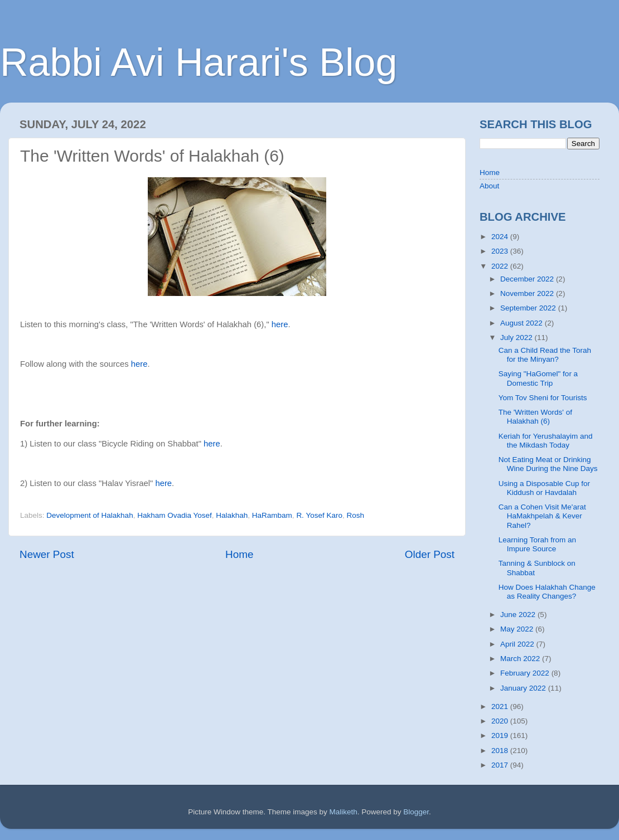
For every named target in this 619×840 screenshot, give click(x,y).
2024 (501, 237)
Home (239, 554)
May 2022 (518, 629)
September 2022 (529, 308)
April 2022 (518, 644)
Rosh (355, 515)
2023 (501, 251)
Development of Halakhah (90, 515)
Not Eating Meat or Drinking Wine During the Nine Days (548, 464)
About (489, 186)
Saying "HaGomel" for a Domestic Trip (538, 378)
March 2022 (521, 659)
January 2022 (524, 688)
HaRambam (272, 515)
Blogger (416, 812)
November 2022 (528, 293)
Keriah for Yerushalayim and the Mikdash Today (546, 441)
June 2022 (519, 615)
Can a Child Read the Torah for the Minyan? (545, 355)
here (280, 324)
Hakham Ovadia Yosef (175, 515)
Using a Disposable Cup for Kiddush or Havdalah (544, 488)
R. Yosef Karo (319, 515)
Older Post (430, 554)
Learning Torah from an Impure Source (537, 544)
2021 (501, 707)
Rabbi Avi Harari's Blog (199, 62)
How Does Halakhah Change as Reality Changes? (547, 592)
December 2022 (528, 279)
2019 (501, 735)
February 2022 (526, 673)
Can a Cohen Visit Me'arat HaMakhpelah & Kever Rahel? (542, 516)
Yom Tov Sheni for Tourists (543, 398)
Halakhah (232, 515)
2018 (501, 751)
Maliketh (343, 812)
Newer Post (47, 554)
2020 (501, 721)
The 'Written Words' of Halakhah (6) (535, 417)
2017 (501, 765)
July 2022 (518, 338)
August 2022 (523, 323)
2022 (501, 266)
